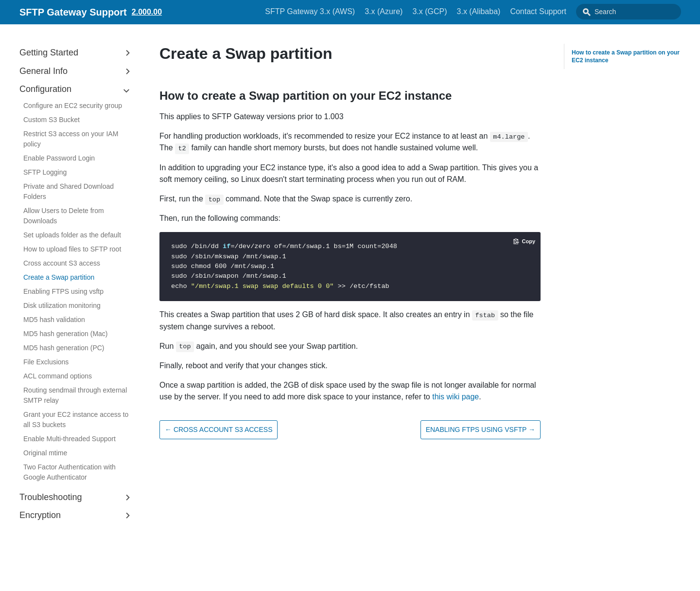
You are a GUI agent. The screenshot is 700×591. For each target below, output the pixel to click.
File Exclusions (46, 362)
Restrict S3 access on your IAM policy (71, 139)
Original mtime (45, 453)
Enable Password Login (59, 158)
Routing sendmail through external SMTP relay (75, 395)
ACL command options (58, 376)
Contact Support (560, 11)
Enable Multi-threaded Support (70, 439)
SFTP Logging (45, 172)
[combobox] (639, 12)
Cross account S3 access (62, 263)
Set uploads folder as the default (72, 235)
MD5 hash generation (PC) (64, 348)
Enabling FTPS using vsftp (63, 291)
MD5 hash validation (54, 320)
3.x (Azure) (405, 11)
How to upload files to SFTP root (72, 249)
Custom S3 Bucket (52, 120)
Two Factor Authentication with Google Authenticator (70, 472)
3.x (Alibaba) (501, 11)
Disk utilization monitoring (62, 305)
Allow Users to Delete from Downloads (64, 216)
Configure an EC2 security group (73, 106)
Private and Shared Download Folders (69, 191)
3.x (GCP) (451, 11)
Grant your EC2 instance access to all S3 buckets (76, 420)
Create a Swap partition (59, 277)
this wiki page (455, 397)
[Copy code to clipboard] (524, 241)
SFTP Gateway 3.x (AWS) (332, 11)
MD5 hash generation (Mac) (66, 334)
